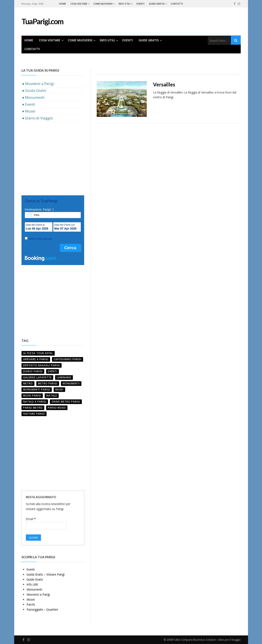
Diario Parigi (33, 371)
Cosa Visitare (79, 4)
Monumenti (71, 383)
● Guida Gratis (34, 90)
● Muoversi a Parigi (38, 84)
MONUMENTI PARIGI (37, 390)
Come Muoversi (103, 4)
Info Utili (125, 4)
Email (31, 519)
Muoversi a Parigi (38, 594)
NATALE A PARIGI (35, 402)
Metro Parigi (48, 383)
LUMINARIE (64, 377)
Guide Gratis (157, 4)
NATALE (52, 396)
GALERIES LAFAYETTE (37, 377)
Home (63, 4)
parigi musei (57, 408)
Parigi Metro (33, 408)
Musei (31, 599)
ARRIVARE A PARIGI (36, 359)
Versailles (164, 84)
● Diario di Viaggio (37, 118)
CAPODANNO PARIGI (68, 359)
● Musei (29, 111)
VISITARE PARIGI (34, 414)
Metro (28, 383)
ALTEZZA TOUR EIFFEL (38, 353)
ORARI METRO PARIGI (66, 402)
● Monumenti (33, 97)
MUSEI (59, 390)
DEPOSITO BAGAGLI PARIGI (42, 365)
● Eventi (29, 104)
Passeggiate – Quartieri (42, 609)
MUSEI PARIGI (32, 396)
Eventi (140, 4)
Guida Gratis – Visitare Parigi (46, 574)
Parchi (31, 604)
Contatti (177, 4)
